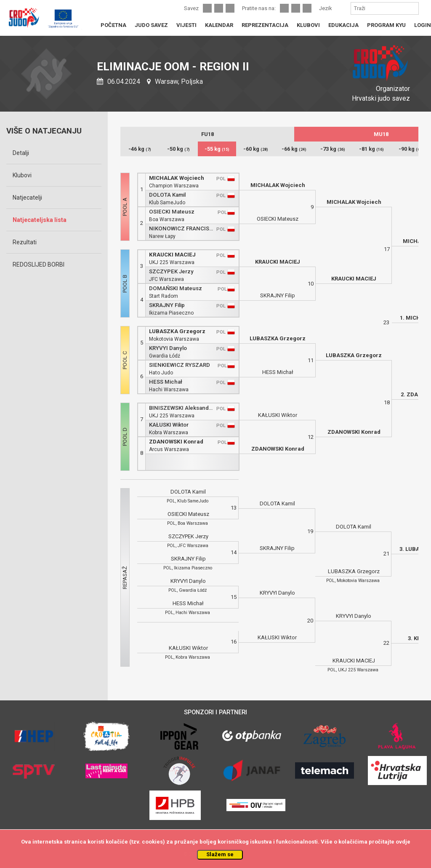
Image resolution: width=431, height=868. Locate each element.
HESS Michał (166, 382)
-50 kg (178, 149)
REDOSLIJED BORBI (39, 264)
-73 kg (333, 149)
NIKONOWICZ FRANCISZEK (181, 228)
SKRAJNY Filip (167, 305)
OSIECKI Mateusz (172, 212)
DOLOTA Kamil (167, 195)
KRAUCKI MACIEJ (172, 255)
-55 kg (217, 149)
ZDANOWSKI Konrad (176, 442)
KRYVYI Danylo (168, 348)
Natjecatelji (27, 198)
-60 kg (256, 149)
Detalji (21, 153)
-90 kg (410, 149)
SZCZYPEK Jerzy (171, 271)
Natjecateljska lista (40, 220)
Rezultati (25, 242)
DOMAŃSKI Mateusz (176, 288)
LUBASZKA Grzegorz (177, 331)
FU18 (208, 134)
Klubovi (22, 175)
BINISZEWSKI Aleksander (181, 408)
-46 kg (140, 149)
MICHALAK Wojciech (177, 178)
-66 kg (294, 149)
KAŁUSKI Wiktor (169, 425)
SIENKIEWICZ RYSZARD (180, 365)
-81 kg (371, 149)
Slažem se (220, 854)
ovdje (403, 842)
